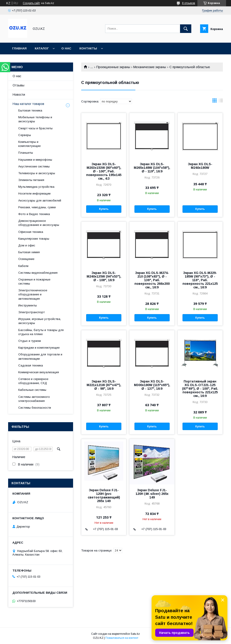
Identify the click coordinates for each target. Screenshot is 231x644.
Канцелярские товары (34, 239)
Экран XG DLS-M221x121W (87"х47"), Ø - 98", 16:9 (104, 385)
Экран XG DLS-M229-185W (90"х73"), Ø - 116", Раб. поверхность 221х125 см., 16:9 (200, 280)
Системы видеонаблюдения (38, 273)
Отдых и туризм (30, 341)
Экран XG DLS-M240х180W (200, 166)
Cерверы (25, 135)
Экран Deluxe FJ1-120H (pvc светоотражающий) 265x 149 (104, 496)
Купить (104, 209)
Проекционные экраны (113, 67)
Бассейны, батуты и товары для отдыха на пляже (41, 332)
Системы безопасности (35, 408)
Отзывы (18, 85)
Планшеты (26, 153)
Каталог (42, 48)
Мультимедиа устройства (36, 187)
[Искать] (186, 29)
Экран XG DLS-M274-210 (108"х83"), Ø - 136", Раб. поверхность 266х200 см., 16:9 (152, 280)
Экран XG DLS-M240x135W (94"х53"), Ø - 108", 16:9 (104, 276)
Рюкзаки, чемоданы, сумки (37, 207)
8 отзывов (189, 3)
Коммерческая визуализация (39, 372)
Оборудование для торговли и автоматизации (40, 356)
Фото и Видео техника (34, 214)
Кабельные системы (32, 390)
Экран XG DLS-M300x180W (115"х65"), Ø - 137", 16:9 (152, 385)
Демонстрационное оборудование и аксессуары (39, 223)
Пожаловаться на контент (122, 638)
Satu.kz (135, 634)
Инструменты (28, 305)
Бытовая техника (30, 110)
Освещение (26, 259)
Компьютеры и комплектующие (29, 144)
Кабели (23, 266)
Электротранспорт (31, 312)
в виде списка (221, 102)
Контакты (88, 48)
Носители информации (34, 193)
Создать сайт (31, 3)
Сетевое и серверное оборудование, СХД (33, 381)
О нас (66, 48)
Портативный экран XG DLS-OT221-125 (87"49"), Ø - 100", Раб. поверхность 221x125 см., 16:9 (200, 389)
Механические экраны (150, 67)
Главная (19, 48)
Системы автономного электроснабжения (34, 399)
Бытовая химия (29, 252)
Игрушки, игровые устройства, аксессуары (40, 321)
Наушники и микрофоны (35, 160)
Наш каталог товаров (28, 104)
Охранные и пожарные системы (34, 281)
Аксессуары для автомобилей (40, 200)
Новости (19, 95)
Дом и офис (27, 245)
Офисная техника (31, 232)
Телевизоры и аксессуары (37, 173)
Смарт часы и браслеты (35, 128)
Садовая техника (31, 365)
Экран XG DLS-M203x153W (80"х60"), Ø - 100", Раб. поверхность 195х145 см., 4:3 (104, 171)
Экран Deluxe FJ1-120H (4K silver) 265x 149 (152, 494)
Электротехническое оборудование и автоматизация (33, 294)
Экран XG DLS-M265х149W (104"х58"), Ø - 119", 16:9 (152, 168)
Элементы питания (31, 180)
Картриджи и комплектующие (39, 348)
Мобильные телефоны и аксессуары (35, 119)
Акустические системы (34, 166)
